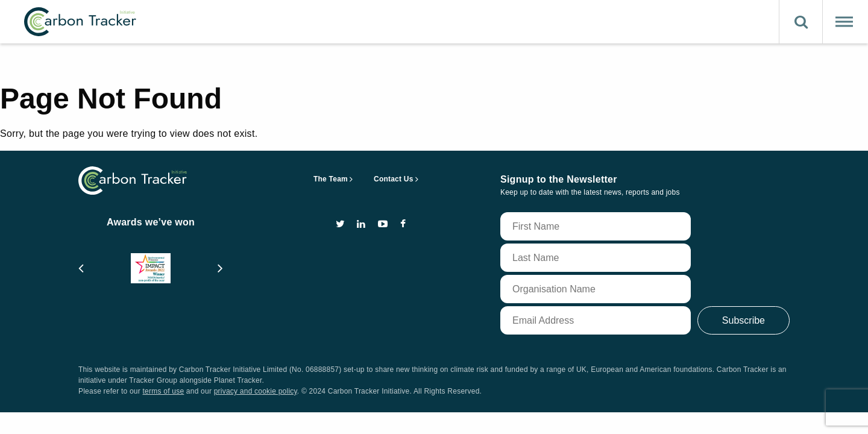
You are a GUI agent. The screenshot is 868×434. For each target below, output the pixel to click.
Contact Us (394, 179)
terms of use (164, 391)
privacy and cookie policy (256, 391)
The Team (331, 179)
